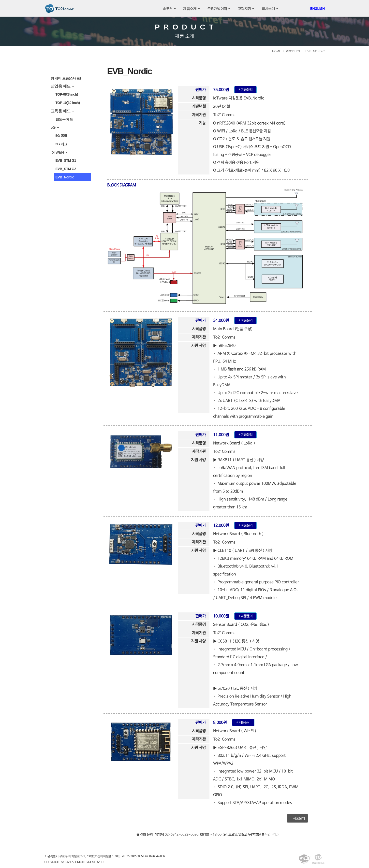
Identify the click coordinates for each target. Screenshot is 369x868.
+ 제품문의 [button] (245, 90)
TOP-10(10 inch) (68, 103)
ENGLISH (317, 9)
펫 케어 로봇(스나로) (66, 78)
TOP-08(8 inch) (67, 94)
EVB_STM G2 (66, 169)
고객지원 (246, 9)
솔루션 (169, 9)
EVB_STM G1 (66, 160)
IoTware (59, 152)
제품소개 (191, 9)
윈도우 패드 (64, 119)
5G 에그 (61, 144)
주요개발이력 (219, 9)
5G (55, 127)
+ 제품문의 (297, 818)
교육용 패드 (62, 111)
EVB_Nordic (65, 177)
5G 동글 (61, 136)
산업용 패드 (62, 86)
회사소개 (270, 9)
